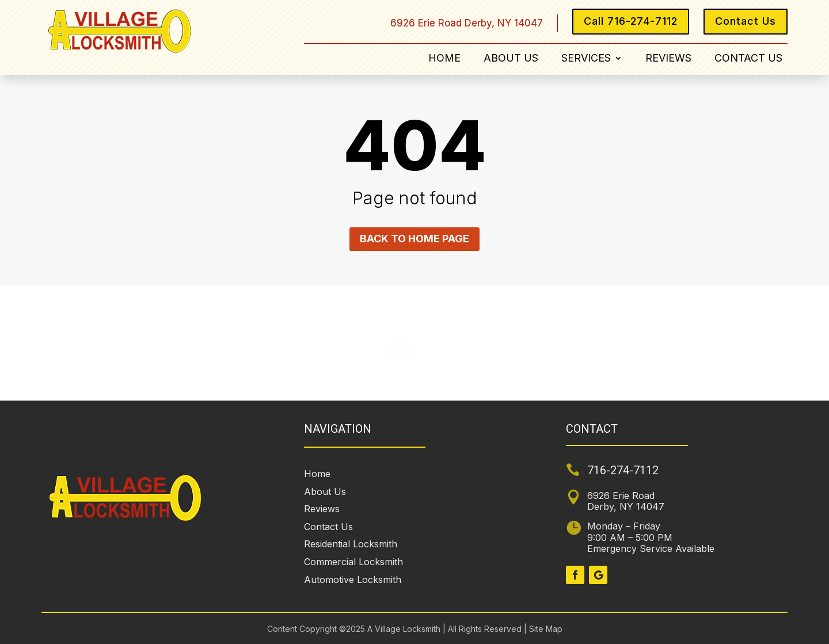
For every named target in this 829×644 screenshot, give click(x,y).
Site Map (545, 629)
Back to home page (414, 239)
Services (586, 59)
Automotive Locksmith (353, 580)
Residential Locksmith (351, 544)
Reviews (668, 59)
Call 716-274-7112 (631, 21)
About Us (511, 59)
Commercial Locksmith (353, 562)
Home (444, 59)
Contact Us (746, 21)
